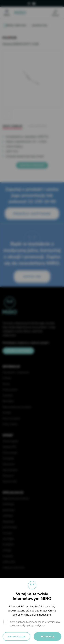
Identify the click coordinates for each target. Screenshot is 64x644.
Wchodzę (48, 637)
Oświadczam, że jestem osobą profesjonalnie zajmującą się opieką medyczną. (35, 624)
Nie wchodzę (16, 637)
